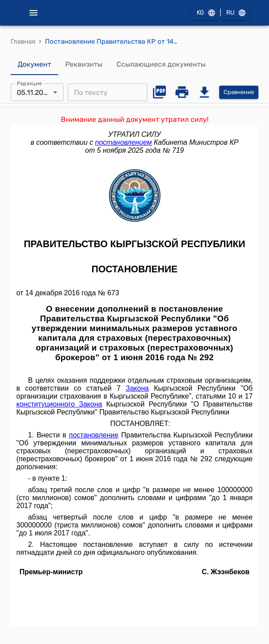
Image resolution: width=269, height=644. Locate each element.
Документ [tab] (34, 64)
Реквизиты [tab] (84, 64)
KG (205, 13)
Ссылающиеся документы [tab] (161, 64)
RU (235, 13)
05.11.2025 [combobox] (34, 92)
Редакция (29, 83)
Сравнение (239, 92)
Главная (23, 41)
